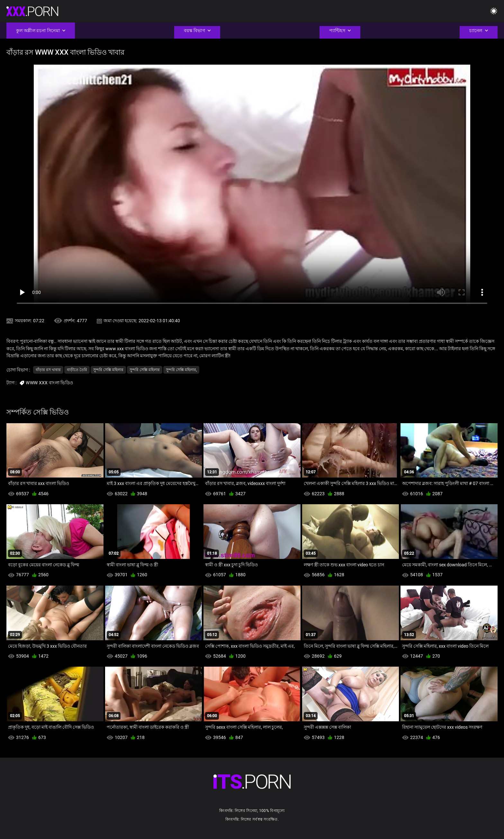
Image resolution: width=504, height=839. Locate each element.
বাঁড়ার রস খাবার (48, 370)
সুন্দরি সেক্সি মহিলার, (181, 370)
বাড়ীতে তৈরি (77, 370)
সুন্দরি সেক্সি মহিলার (108, 370)
